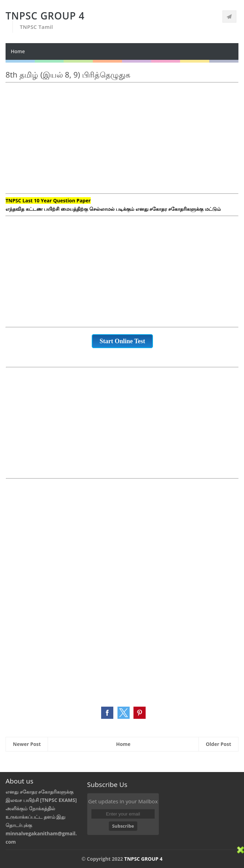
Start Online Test (122, 341)
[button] (107, 713)
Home (18, 51)
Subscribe (123, 826)
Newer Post (27, 744)
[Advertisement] (122, 142)
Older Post (218, 744)
